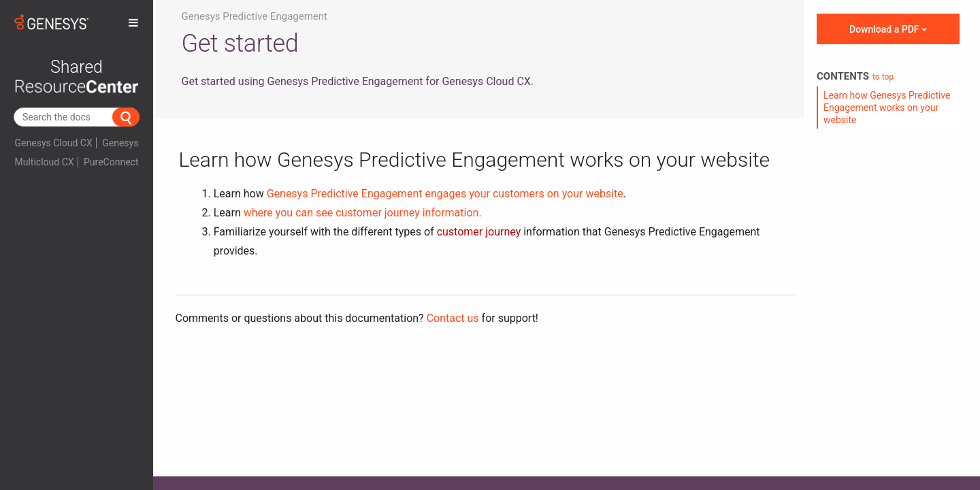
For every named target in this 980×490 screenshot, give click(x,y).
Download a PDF (888, 29)
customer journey (479, 232)
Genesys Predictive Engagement (255, 16)
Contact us (453, 318)
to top (883, 77)
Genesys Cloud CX (54, 143)
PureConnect (111, 162)
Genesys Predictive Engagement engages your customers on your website (445, 194)
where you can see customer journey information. (363, 213)
